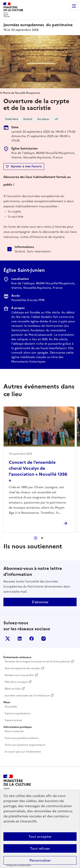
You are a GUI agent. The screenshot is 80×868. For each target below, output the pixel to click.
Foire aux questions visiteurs (22, 738)
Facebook (32, 639)
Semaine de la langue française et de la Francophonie (37, 662)
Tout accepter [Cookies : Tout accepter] (40, 837)
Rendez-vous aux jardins (19, 675)
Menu (74, 6)
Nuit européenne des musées (22, 668)
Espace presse (13, 720)
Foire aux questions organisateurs (25, 745)
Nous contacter (14, 731)
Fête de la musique (16, 682)
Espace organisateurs (18, 713)
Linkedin (20, 639)
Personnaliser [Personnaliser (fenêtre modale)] (40, 860)
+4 (56, 119)
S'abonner (40, 602)
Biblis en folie (13, 689)
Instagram (44, 639)
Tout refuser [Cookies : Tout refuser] (40, 848)
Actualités (11, 707)
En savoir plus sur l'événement (23, 752)
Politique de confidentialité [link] (18, 865)
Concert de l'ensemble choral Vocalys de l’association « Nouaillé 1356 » (38, 471)
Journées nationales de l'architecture (27, 696)
